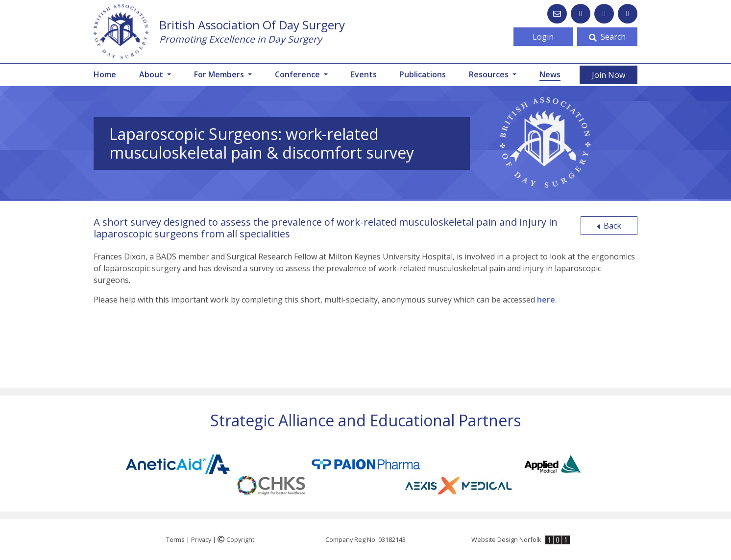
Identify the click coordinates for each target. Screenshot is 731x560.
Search (607, 37)
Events (364, 74)
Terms (175, 539)
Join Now (609, 75)
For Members (220, 74)
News (550, 74)
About (152, 74)
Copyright (236, 539)
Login (543, 37)
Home (105, 74)
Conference (298, 74)
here (546, 300)
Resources (490, 74)
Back (609, 226)
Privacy (201, 539)
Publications (423, 74)
